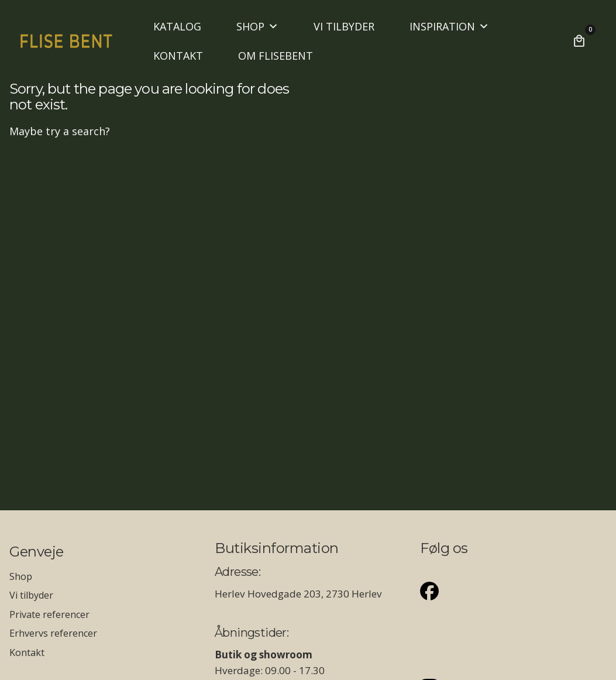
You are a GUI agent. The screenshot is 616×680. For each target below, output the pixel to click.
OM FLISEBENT (276, 56)
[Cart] (579, 41)
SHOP (257, 26)
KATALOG (177, 26)
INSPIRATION (449, 26)
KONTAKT (178, 56)
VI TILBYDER (344, 26)
